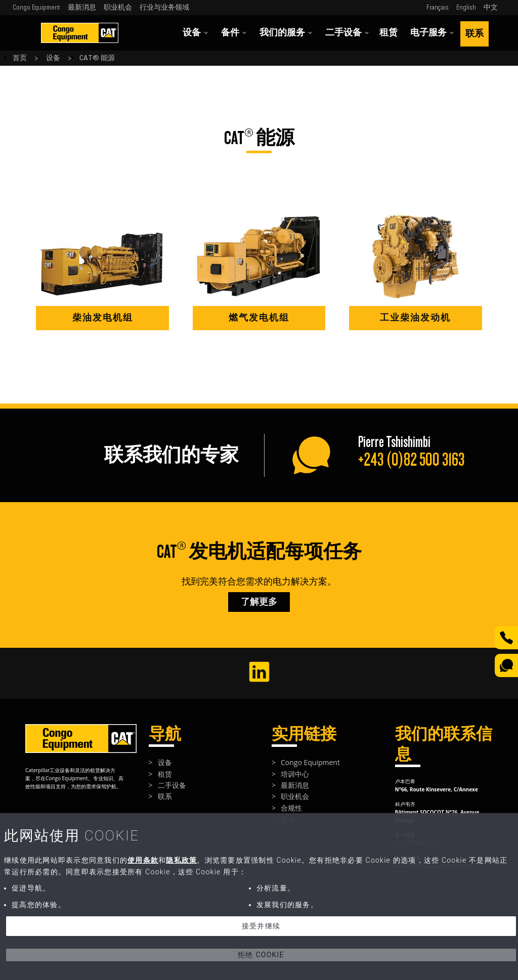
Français (438, 8)
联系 (474, 34)
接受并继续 (261, 926)
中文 (491, 8)
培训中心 (295, 774)
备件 (234, 33)
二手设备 (347, 33)
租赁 (388, 33)
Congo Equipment (36, 8)
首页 (20, 58)
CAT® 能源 (97, 58)
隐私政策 (181, 860)
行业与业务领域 (164, 8)
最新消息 (82, 8)
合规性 (291, 808)
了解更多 (259, 602)
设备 (196, 33)
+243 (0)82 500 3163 (411, 460)
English (466, 8)
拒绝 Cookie (261, 955)
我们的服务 (286, 33)
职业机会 (118, 8)
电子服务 (432, 33)
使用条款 (143, 860)
